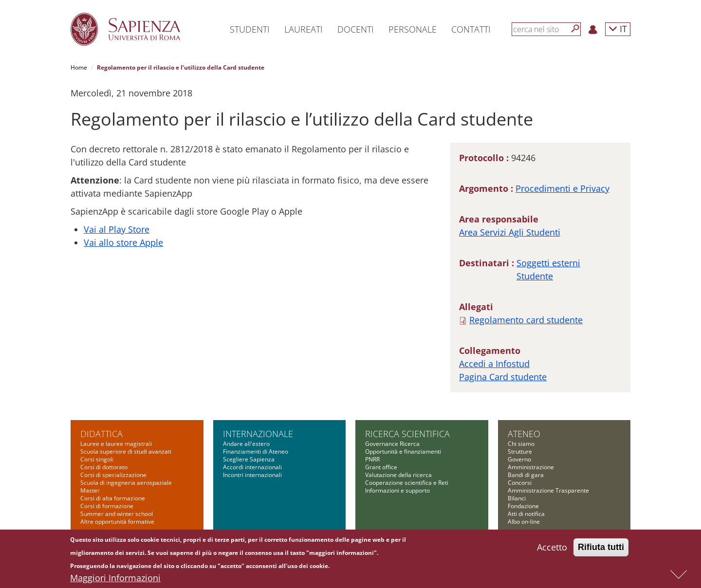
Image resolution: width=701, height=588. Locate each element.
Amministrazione (531, 467)
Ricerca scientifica (407, 434)
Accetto (552, 550)
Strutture (520, 451)
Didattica (101, 434)
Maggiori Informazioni (115, 581)
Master (90, 490)
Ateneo (524, 434)
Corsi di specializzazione (113, 475)
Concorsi (520, 483)
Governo (519, 459)
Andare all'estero (246, 444)
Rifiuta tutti (601, 550)
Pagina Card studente (503, 377)
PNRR (372, 459)
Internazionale (258, 434)
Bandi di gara (526, 475)
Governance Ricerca (392, 444)
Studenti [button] (250, 29)
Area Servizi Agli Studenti (510, 232)
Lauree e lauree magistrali (116, 444)
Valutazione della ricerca (398, 475)
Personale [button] (413, 29)
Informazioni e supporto (397, 490)
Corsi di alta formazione (113, 498)
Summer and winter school (117, 514)
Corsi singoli (97, 459)
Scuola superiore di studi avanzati (126, 451)
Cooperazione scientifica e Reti (407, 483)
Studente (535, 276)
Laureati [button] (304, 29)
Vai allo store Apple (123, 242)
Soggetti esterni (548, 263)
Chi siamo (521, 444)
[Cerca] (575, 29)
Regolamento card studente (526, 320)
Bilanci (517, 498)
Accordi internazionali (252, 467)
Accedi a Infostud (494, 364)
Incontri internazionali (252, 475)
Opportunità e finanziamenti (403, 451)
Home (79, 67)
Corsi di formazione (107, 506)
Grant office (381, 467)
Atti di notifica (526, 514)
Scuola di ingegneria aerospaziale (126, 483)
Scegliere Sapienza (249, 459)
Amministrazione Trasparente (548, 490)
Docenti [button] (356, 29)
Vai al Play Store (117, 229)
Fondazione (523, 506)
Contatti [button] (471, 29)
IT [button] (618, 28)
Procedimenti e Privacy (563, 188)
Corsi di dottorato (104, 467)
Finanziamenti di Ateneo (256, 451)
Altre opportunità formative (117, 522)
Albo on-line (524, 522)
